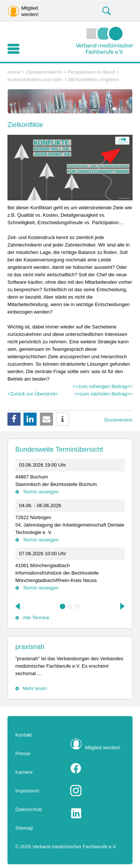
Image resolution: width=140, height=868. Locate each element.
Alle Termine (36, 618)
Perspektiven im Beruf (91, 72)
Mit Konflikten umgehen (94, 80)
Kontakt (24, 735)
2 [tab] (70, 607)
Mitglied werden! (103, 748)
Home (14, 72)
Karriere (24, 772)
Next (122, 606)
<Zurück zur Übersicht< (33, 394)
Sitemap (24, 828)
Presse (23, 753)
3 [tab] (78, 607)
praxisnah (30, 647)
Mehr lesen (35, 688)
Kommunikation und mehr (35, 80)
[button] (14, 419)
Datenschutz (29, 809)
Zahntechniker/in (44, 72)
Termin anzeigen (41, 492)
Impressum (27, 791)
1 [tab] (63, 607)
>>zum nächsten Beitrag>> (103, 394)
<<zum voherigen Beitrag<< (103, 386)
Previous (18, 606)
